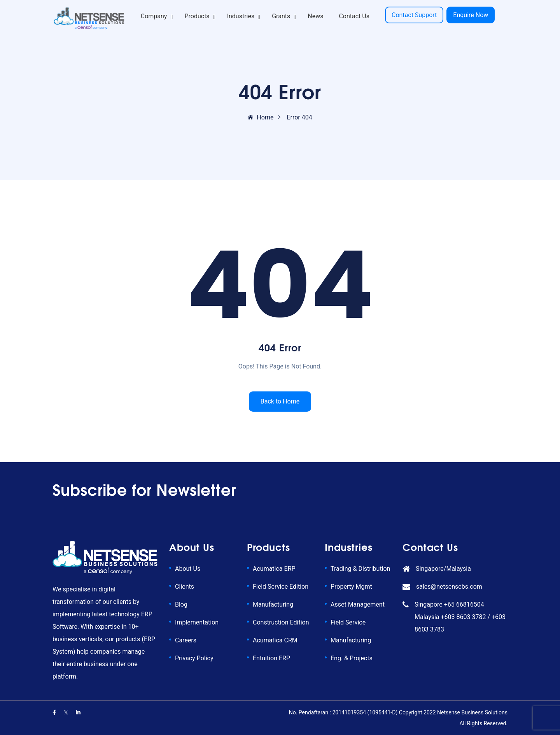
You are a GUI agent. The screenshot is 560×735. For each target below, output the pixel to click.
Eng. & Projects (352, 658)
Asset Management (358, 604)
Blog (181, 604)
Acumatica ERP (274, 569)
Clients (185, 587)
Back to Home (280, 401)
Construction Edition (281, 622)
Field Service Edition (281, 587)
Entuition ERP (271, 658)
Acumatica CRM (275, 640)
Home (261, 117)
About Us (188, 569)
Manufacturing (273, 604)
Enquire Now (471, 15)
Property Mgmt (351, 587)
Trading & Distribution (360, 569)
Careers (186, 640)
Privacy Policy (194, 658)
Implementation (197, 622)
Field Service (348, 622)
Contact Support (414, 15)
